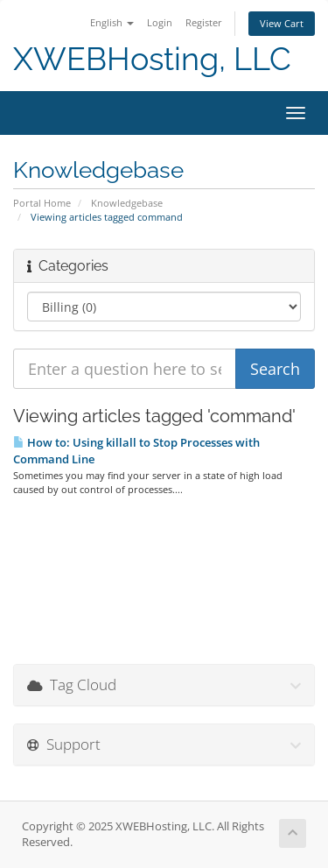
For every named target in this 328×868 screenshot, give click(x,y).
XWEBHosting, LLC (152, 59)
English (112, 22)
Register (204, 22)
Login (160, 22)
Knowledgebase (127, 203)
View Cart (282, 23)
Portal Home (42, 203)
